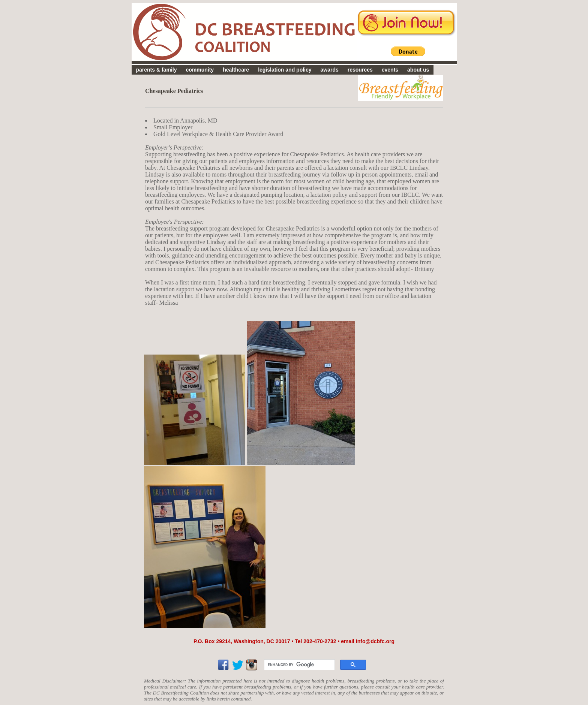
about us (418, 70)
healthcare (236, 70)
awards (330, 70)
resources (360, 70)
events (390, 70)
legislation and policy (285, 70)
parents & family (157, 70)
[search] (299, 665)
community (200, 70)
